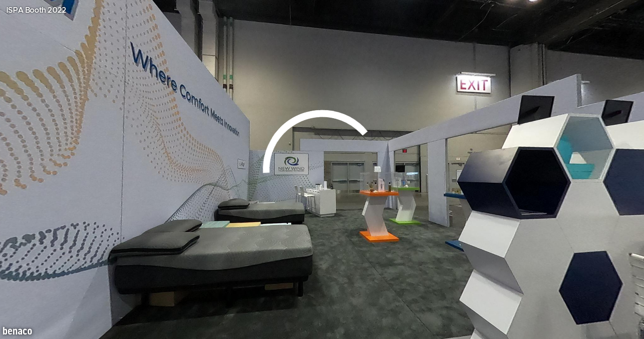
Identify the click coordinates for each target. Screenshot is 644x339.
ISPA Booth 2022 (36, 10)
